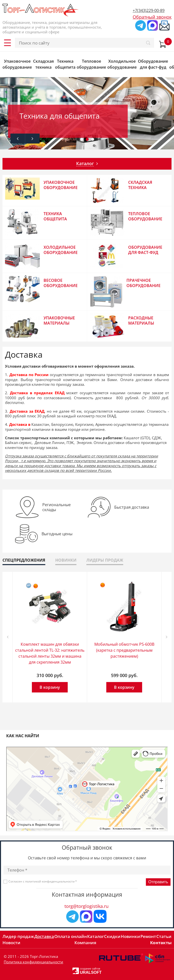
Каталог (96, 936)
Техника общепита (65, 64)
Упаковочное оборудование (17, 64)
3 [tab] (93, 140)
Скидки (112, 936)
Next (32, 139)
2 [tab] (87, 140)
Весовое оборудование (61, 283)
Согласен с (43, 881)
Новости (11, 943)
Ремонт (148, 936)
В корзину (50, 687)
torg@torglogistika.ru (87, 906)
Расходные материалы (141, 320)
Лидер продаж (18, 936)
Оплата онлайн (71, 936)
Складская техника (43, 64)
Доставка (44, 936)
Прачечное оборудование (144, 283)
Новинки (130, 936)
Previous (18, 139)
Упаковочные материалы (59, 320)
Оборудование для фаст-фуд (153, 64)
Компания (85, 943)
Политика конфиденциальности (33, 962)
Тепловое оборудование (91, 64)
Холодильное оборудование (122, 64)
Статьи (164, 936)
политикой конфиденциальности (50, 881)
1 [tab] (82, 140)
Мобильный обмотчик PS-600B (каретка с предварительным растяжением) (124, 650)
